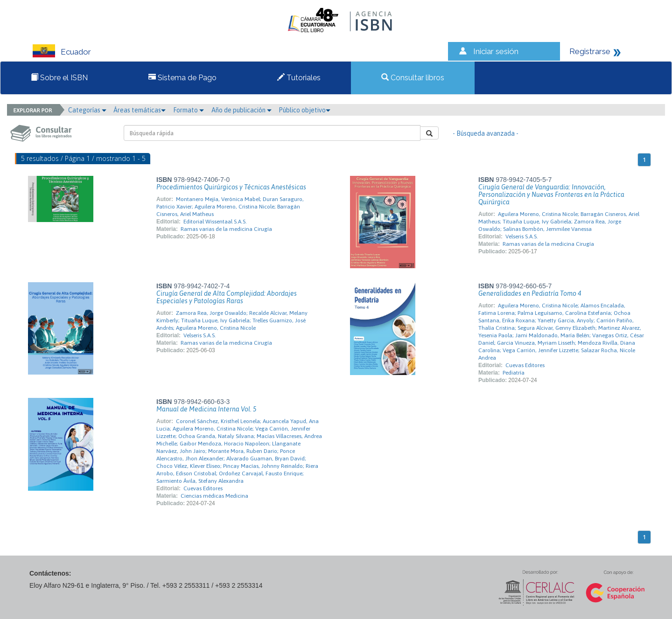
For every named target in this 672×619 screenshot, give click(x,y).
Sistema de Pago (182, 78)
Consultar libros (413, 78)
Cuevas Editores (525, 365)
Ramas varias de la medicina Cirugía (226, 229)
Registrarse (590, 51)
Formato (189, 110)
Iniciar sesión (496, 51)
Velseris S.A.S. (522, 236)
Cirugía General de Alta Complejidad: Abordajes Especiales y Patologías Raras (227, 297)
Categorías (87, 110)
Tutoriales (299, 78)
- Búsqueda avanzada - (486, 133)
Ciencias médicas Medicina (214, 496)
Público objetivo (304, 110)
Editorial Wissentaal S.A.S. (215, 222)
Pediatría (514, 373)
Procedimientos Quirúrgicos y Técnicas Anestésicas (231, 187)
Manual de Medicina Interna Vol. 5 (206, 409)
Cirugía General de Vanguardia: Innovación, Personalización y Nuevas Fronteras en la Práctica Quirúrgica (551, 195)
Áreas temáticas (140, 110)
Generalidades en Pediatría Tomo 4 (530, 293)
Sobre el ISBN (59, 78)
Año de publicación (241, 110)
